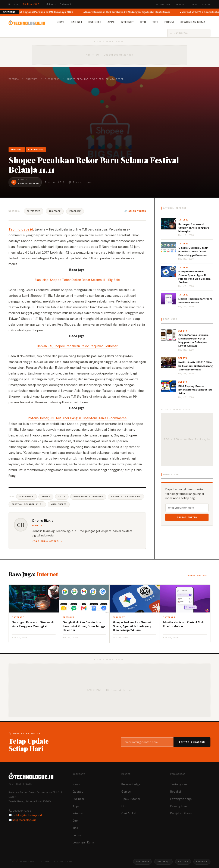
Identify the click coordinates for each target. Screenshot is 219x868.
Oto (143, 22)
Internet (127, 22)
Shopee (46, 497)
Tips (155, 22)
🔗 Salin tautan (135, 211)
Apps (111, 22)
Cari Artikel (129, 813)
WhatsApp (55, 211)
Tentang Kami (163, 5)
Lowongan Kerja (193, 22)
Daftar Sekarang (192, 742)
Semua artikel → (199, 576)
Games (126, 792)
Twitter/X (163, 861)
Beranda (14, 79)
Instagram (142, 861)
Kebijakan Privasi (181, 813)
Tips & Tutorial (131, 799)
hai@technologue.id (24, 820)
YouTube (183, 861)
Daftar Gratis (187, 517)
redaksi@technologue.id (27, 815)
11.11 (62, 497)
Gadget (76, 22)
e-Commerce (52, 79)
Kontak (206, 5)
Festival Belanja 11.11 (27, 504)
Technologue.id (21, 229)
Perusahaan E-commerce (88, 497)
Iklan (194, 5)
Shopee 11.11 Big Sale (126, 497)
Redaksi (181, 5)
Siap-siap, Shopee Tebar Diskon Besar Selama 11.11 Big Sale (77, 280)
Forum (169, 22)
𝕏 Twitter (34, 211)
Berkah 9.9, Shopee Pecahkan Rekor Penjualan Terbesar (77, 346)
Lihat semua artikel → (47, 541)
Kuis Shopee (59, 504)
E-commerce (26, 497)
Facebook (75, 211)
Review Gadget (131, 784)
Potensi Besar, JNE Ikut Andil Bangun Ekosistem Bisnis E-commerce (77, 418)
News (61, 22)
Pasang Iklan (179, 806)
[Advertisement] (109, 114)
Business (95, 22)
